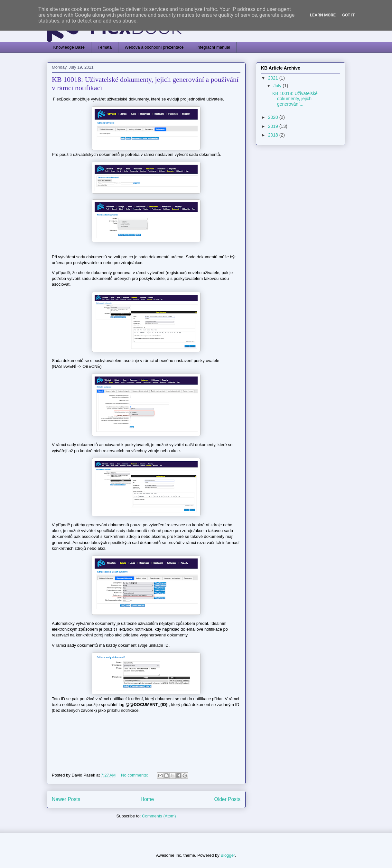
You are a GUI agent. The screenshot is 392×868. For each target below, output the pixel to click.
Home (147, 799)
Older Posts (227, 799)
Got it (349, 15)
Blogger (228, 855)
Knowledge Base (69, 47)
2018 (274, 135)
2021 (274, 78)
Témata (105, 47)
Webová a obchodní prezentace (154, 47)
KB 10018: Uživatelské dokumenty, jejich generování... (295, 99)
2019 (274, 126)
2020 (274, 117)
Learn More (323, 15)
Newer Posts (66, 799)
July (278, 86)
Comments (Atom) (159, 816)
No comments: (135, 775)
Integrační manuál (213, 47)
